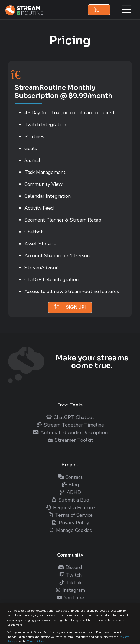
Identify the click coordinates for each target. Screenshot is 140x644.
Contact (70, 477)
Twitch (70, 575)
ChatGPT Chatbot (70, 417)
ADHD (70, 492)
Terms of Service (70, 515)
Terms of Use (35, 641)
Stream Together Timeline (70, 425)
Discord (70, 567)
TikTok (70, 583)
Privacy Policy (70, 523)
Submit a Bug (70, 500)
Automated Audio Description (70, 432)
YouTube (70, 598)
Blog (70, 485)
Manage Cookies (70, 530)
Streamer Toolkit (70, 440)
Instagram (70, 590)
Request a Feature (70, 508)
